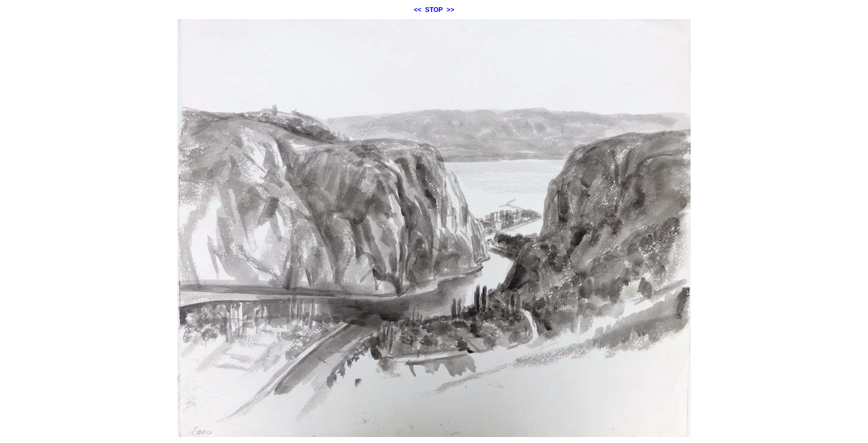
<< (418, 10)
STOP (434, 10)
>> (450, 10)
